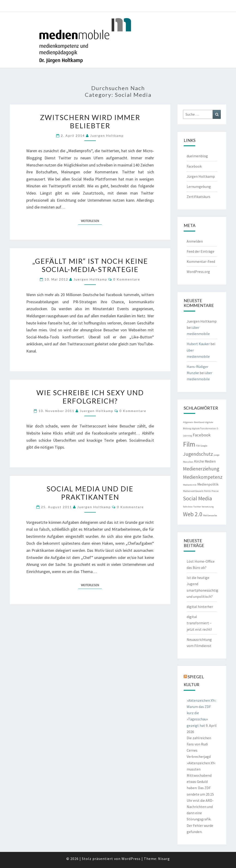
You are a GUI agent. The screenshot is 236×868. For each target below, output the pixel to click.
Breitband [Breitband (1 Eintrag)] (199, 422)
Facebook (194, 166)
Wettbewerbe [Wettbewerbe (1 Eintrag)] (210, 515)
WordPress (131, 859)
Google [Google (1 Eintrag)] (204, 446)
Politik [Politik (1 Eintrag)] (207, 491)
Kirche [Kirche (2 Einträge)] (199, 461)
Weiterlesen (91, 221)
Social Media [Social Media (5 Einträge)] (198, 498)
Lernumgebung (199, 186)
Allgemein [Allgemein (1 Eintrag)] (188, 422)
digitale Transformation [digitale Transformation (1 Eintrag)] (204, 428)
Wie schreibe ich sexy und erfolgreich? (90, 397)
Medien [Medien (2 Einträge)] (210, 461)
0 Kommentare (127, 279)
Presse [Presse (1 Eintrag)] (215, 491)
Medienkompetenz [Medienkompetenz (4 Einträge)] (203, 477)
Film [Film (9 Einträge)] (189, 444)
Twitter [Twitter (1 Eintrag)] (197, 507)
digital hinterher (200, 607)
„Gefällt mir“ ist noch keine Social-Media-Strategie (90, 265)
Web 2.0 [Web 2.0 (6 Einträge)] (193, 514)
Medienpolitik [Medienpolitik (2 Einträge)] (208, 484)
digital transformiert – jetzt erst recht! (199, 623)
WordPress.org (198, 272)
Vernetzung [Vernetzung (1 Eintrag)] (208, 507)
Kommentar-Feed (201, 261)
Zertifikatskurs (199, 197)
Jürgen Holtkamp (201, 176)
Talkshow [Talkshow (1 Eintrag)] (188, 507)
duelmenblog (197, 156)
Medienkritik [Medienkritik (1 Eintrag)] (190, 485)
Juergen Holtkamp (107, 136)
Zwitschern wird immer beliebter (90, 121)
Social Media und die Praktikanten (90, 493)
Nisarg (164, 859)
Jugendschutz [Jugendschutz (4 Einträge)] (198, 454)
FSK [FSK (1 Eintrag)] (198, 446)
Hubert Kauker (198, 344)
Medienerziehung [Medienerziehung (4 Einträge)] (201, 469)
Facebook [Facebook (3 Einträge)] (202, 435)
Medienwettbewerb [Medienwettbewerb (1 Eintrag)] (193, 491)
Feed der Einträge (201, 251)
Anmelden (195, 241)
